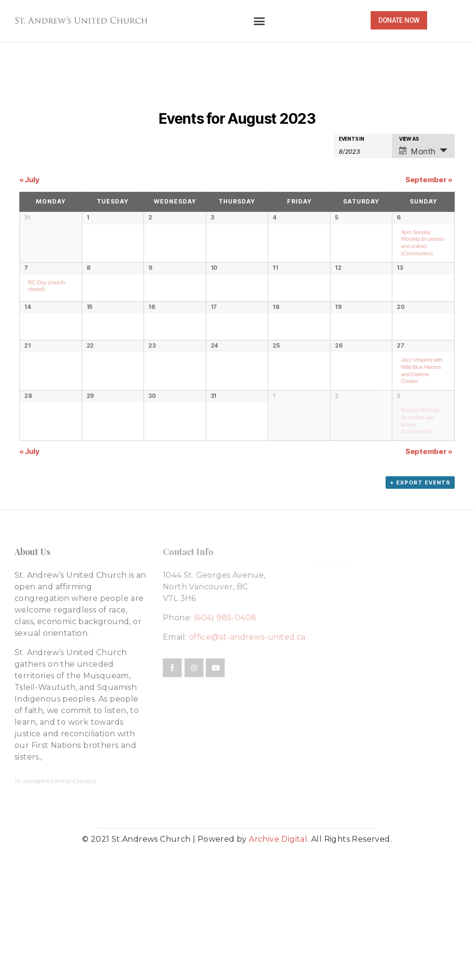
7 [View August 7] (26, 288)
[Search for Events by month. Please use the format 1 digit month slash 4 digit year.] (363, 151)
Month (417, 151)
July (29, 180)
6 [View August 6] (399, 217)
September (429, 180)
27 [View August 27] (400, 428)
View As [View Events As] (409, 139)
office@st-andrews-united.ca (247, 759)
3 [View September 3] (398, 498)
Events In (352, 139)
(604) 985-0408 (225, 740)
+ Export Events (420, 605)
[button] (259, 21)
